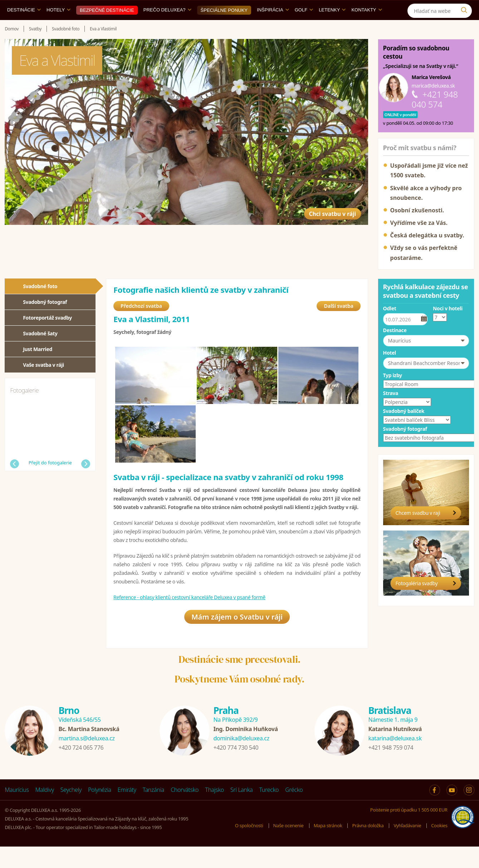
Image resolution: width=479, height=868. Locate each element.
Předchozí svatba (141, 325)
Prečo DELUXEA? (167, 26)
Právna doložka (368, 847)
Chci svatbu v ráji (322, 223)
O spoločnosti (249, 847)
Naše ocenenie (289, 847)
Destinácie (24, 26)
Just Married (38, 366)
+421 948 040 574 (435, 116)
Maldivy (45, 811)
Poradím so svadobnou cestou (416, 69)
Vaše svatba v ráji (43, 381)
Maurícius (17, 811)
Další (86, 480)
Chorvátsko (185, 811)
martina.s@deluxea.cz (86, 760)
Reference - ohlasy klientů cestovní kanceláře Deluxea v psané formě (189, 616)
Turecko (269, 811)
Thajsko (214, 811)
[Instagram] (466, 8)
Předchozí (14, 480)
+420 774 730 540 (236, 769)
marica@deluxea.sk (433, 102)
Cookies (439, 847)
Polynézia (100, 811)
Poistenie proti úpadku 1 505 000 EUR (409, 831)
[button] (426, 357)
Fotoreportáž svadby (47, 334)
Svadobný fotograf (45, 318)
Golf (304, 26)
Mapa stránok (328, 847)
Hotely (58, 26)
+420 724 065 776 (81, 769)
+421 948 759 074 (391, 769)
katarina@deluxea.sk (395, 760)
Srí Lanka (242, 811)
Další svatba (338, 325)
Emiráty (127, 811)
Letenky (332, 26)
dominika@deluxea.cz (241, 760)
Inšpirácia (273, 26)
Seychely (71, 811)
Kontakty (366, 26)
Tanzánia (153, 811)
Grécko (294, 811)
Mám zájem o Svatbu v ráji (237, 638)
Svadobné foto (40, 303)
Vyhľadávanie (407, 847)
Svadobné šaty (40, 350)
